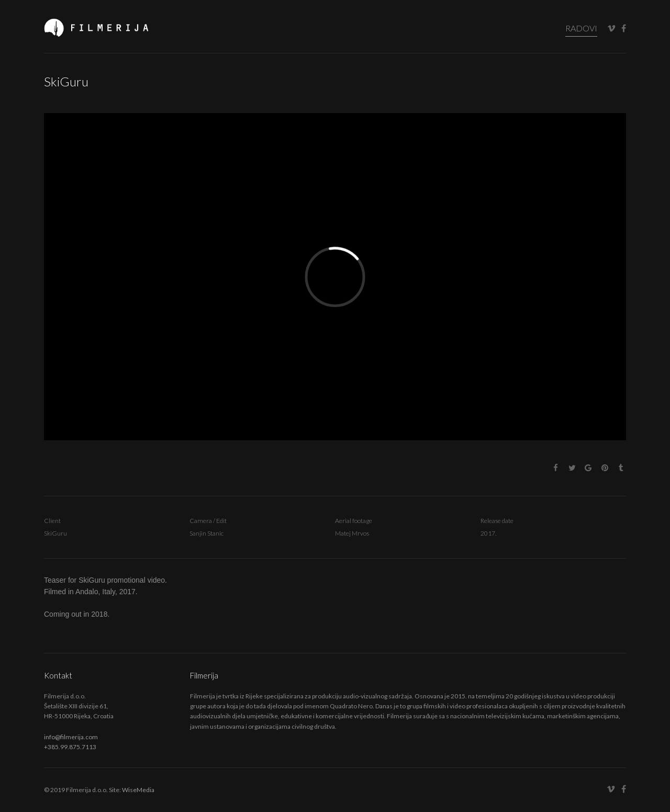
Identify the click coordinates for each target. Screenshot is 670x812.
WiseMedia (138, 790)
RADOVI (581, 28)
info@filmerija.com (71, 737)
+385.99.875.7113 (70, 747)
